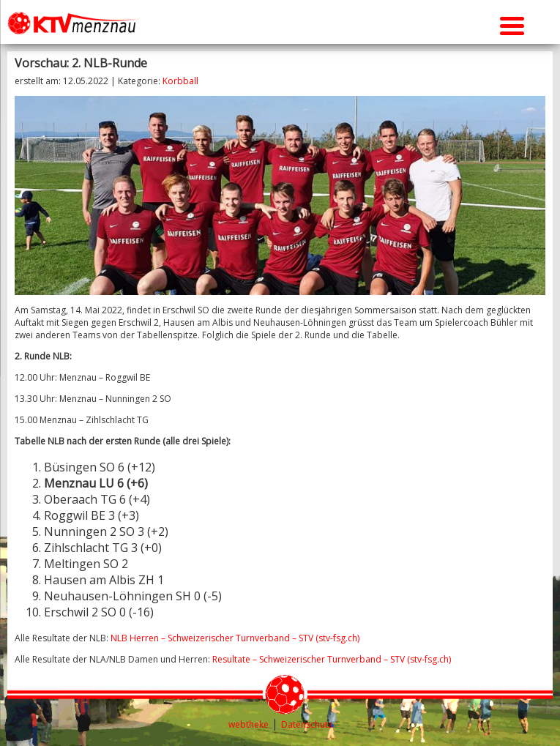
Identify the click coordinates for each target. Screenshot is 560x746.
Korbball (180, 81)
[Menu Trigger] (512, 24)
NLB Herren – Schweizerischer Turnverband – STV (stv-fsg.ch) (235, 638)
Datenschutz (307, 724)
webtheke (249, 724)
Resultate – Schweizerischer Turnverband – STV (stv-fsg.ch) (332, 659)
